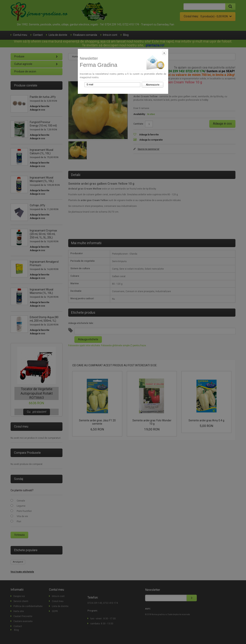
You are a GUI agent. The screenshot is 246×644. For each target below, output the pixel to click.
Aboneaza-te (153, 85)
